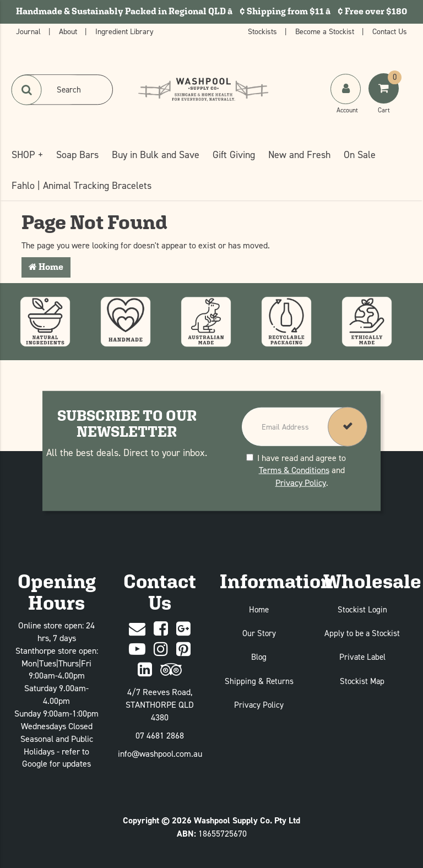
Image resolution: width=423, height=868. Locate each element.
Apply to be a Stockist (362, 633)
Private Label (362, 657)
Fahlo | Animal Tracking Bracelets (82, 185)
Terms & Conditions (294, 470)
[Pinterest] (183, 650)
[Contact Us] (137, 629)
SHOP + (27, 154)
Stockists (264, 31)
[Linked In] (145, 670)
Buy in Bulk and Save (156, 154)
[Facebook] (161, 629)
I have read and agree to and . (296, 470)
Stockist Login (362, 609)
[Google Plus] (183, 629)
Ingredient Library (124, 31)
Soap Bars (77, 154)
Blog (259, 657)
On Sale (360, 154)
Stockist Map (362, 681)
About (69, 31)
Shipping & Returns (259, 681)
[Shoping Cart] (385, 100)
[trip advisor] (171, 670)
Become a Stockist (326, 31)
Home (46, 267)
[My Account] (347, 100)
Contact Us (390, 31)
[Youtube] (137, 650)
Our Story (259, 633)
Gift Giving (234, 154)
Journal (29, 31)
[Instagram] (161, 650)
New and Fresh (299, 154)
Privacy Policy (301, 482)
